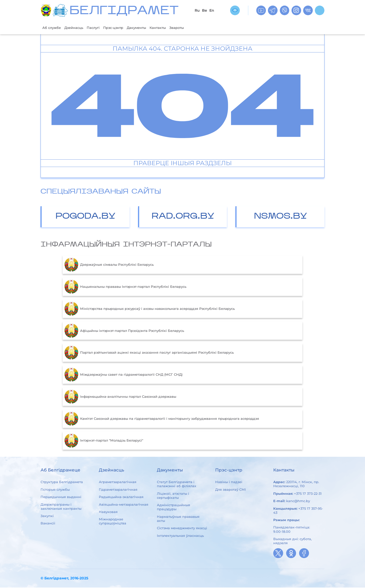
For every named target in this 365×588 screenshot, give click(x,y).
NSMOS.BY (281, 217)
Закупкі (47, 516)
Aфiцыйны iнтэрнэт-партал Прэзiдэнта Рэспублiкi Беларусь (124, 331)
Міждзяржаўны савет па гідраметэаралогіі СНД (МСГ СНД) (123, 375)
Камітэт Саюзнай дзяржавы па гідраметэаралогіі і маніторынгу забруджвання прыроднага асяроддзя (162, 419)
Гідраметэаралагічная (118, 490)
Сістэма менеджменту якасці (182, 528)
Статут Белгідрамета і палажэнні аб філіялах (177, 485)
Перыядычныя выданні (61, 497)
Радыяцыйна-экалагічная (121, 497)
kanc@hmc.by (298, 501)
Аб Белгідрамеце (60, 471)
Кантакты (174, 28)
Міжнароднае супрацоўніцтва (113, 522)
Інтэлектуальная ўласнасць (180, 536)
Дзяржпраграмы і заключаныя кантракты (61, 507)
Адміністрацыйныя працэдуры (174, 508)
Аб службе (53, 28)
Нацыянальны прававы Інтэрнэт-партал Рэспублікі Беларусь (125, 287)
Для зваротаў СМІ (231, 490)
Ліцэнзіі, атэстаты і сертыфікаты (173, 496)
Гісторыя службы (55, 490)
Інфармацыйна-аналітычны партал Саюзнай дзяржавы (120, 397)
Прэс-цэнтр (123, 28)
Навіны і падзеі (229, 483)
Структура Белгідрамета (62, 483)
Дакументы (150, 28)
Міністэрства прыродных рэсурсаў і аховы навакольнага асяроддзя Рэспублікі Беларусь (150, 309)
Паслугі (100, 28)
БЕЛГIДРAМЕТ (124, 11)
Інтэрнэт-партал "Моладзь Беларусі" (104, 441)
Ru (197, 10)
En (212, 10)
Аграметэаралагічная (118, 483)
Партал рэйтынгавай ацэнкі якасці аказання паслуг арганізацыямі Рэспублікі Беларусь (149, 353)
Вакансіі (48, 524)
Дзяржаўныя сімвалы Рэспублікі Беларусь (109, 265)
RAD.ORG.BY (183, 217)
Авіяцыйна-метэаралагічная (124, 505)
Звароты (195, 28)
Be (205, 10)
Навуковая (108, 512)
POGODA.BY (86, 217)
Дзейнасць (78, 28)
